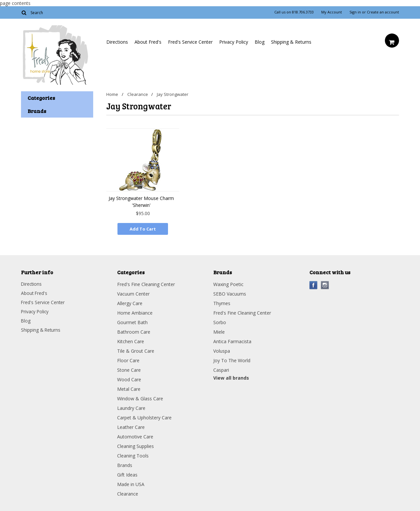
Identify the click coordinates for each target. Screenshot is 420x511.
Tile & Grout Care (136, 350)
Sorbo (220, 322)
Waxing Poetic (228, 284)
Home (112, 94)
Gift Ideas (127, 474)
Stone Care (129, 369)
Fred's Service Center (190, 42)
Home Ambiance (135, 312)
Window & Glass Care (140, 398)
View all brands (231, 377)
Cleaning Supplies (136, 445)
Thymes (222, 303)
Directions (117, 42)
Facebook (314, 285)
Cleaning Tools (133, 455)
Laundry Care (131, 407)
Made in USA (131, 484)
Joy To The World (232, 360)
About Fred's (148, 42)
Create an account (383, 12)
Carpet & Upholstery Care (144, 417)
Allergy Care (130, 303)
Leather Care (131, 426)
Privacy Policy (234, 42)
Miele (219, 331)
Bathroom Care (134, 331)
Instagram (325, 285)
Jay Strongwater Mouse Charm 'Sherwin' (141, 202)
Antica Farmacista (232, 341)
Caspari (221, 369)
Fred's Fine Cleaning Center (146, 284)
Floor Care (128, 360)
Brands (125, 465)
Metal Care (129, 388)
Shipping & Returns (291, 42)
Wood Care (129, 379)
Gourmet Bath (132, 322)
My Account (332, 12)
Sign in (355, 12)
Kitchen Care (131, 341)
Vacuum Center (133, 293)
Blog (260, 42)
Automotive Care (135, 436)
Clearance (138, 94)
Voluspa (222, 350)
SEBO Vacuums (230, 293)
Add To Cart (143, 229)
